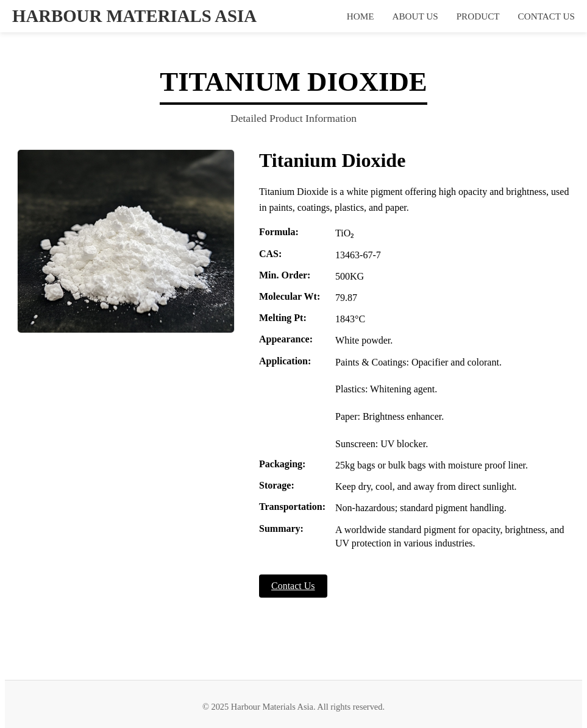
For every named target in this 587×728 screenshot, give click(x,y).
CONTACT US (546, 16)
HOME (361, 16)
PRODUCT (478, 16)
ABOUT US (415, 16)
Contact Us (293, 586)
